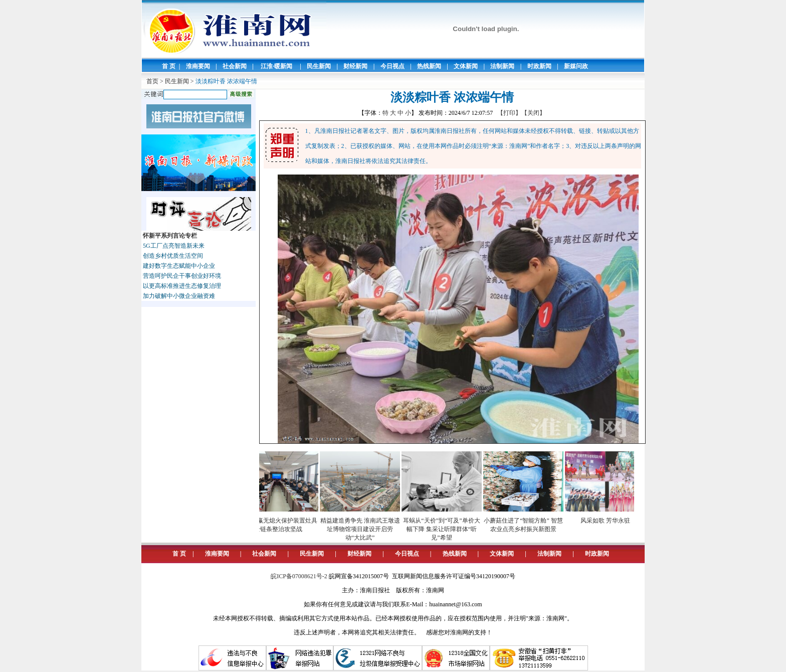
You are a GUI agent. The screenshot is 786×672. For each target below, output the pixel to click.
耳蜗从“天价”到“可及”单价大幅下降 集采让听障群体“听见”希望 (443, 529)
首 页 (169, 66)
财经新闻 (355, 66)
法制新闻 (502, 66)
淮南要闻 (198, 66)
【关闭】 (533, 113)
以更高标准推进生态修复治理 (182, 286)
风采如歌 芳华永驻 (607, 521)
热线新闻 (429, 66)
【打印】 (509, 113)
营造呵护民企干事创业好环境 (182, 276)
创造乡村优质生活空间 (173, 256)
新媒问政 (576, 66)
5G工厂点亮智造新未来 (174, 246)
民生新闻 (319, 66)
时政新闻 (539, 66)
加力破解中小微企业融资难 (179, 296)
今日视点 (392, 66)
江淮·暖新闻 (276, 66)
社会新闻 (235, 66)
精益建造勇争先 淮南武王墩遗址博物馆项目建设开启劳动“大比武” (362, 529)
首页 (152, 81)
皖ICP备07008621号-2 (299, 576)
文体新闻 (466, 66)
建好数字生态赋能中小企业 (179, 266)
